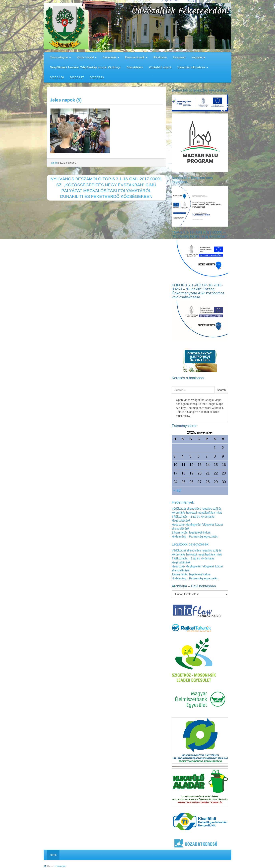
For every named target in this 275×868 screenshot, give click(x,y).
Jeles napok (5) (66, 100)
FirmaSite (61, 866)
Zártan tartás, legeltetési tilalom (191, 533)
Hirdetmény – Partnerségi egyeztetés (195, 537)
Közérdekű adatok (160, 67)
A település (111, 57)
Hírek (53, 855)
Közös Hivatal (87, 57)
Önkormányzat (60, 57)
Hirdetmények (183, 502)
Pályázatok (160, 57)
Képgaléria (198, 57)
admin (54, 163)
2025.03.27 (77, 77)
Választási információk (193, 67)
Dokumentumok (136, 57)
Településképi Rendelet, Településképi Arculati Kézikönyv (85, 67)
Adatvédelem (135, 67)
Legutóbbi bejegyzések (190, 544)
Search (221, 390)
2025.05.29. (97, 77)
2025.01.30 (57, 77)
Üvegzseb (179, 57)
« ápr (178, 490)
